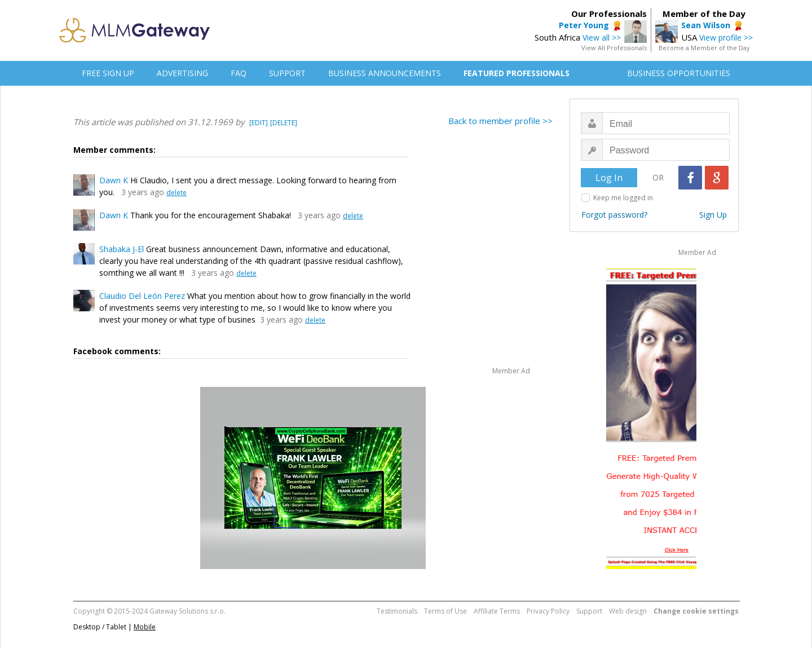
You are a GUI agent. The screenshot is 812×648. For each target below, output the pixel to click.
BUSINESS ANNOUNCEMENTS (385, 73)
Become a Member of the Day (704, 48)
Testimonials (397, 611)
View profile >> (726, 38)
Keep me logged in (623, 198)
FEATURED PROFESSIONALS (517, 73)
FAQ (239, 73)
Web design (628, 611)
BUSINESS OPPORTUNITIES (679, 73)
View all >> (602, 38)
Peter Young (584, 25)
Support (589, 611)
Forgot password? (614, 215)
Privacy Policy (548, 611)
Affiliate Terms (497, 611)
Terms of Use (445, 611)
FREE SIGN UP (108, 73)
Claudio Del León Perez (142, 296)
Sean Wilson (706, 25)
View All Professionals (614, 48)
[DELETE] (284, 123)
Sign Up (713, 215)
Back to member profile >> (500, 121)
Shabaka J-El (122, 249)
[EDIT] (259, 123)
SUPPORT (287, 73)
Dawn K (114, 180)
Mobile (145, 627)
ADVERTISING (182, 73)
